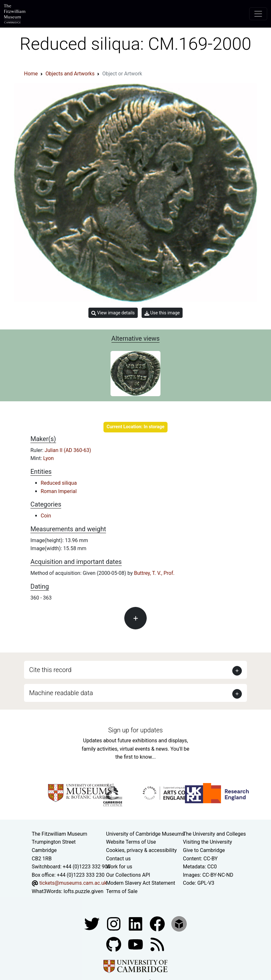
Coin (46, 516)
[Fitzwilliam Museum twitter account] (93, 923)
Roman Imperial (59, 491)
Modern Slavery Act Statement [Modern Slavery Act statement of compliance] (141, 883)
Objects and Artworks (70, 74)
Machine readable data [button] (61, 693)
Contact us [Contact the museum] (118, 859)
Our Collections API (128, 875)
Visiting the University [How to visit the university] (207, 842)
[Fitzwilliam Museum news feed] (157, 944)
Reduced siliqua (59, 483)
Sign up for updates (135, 730)
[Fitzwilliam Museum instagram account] (114, 923)
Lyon (49, 458)
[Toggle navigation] (258, 14)
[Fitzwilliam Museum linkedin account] (158, 923)
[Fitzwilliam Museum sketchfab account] (179, 923)
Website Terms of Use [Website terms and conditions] (131, 842)
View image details (113, 313)
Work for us (119, 867)
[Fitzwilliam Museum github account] (114, 944)
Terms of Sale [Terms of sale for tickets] (122, 891)
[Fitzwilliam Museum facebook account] (136, 923)
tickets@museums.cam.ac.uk (73, 883)
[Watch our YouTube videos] (136, 944)
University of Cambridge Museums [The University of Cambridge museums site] (145, 834)
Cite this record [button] (50, 670)
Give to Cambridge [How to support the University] (204, 850)
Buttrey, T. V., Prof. (154, 573)
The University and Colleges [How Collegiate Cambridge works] (214, 834)
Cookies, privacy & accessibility (141, 850)
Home (31, 74)
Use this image (162, 313)
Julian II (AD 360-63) (68, 450)
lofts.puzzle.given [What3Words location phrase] (83, 891)
